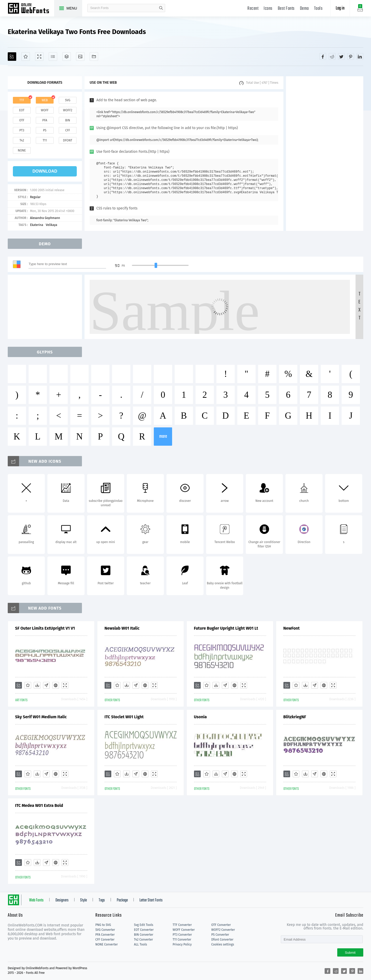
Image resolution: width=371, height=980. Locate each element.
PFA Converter (105, 935)
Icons (268, 9)
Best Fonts (286, 9)
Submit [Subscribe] (350, 953)
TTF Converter (182, 925)
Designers (62, 900)
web (45, 100)
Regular (35, 197)
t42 (22, 140)
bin (68, 120)
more (163, 437)
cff (68, 130)
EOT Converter (144, 930)
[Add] (12, 57)
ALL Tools (141, 944)
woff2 (68, 110)
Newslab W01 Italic (122, 628)
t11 (45, 140)
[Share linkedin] (360, 56)
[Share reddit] (332, 56)
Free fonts (31, 9)
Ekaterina (36, 225)
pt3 (22, 130)
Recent (253, 9)
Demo (304, 9)
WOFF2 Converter (223, 930)
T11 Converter (182, 940)
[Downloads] (37, 685)
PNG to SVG (103, 925)
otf (22, 120)
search (161, 8)
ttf (22, 100)
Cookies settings (223, 944)
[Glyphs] (53, 57)
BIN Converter (144, 935)
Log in (340, 8)
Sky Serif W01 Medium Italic (41, 717)
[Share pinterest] (351, 56)
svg (68, 100)
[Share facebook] (323, 56)
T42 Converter (144, 940)
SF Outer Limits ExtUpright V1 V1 (45, 628)
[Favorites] (26, 57)
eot (22, 110)
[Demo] (39, 57)
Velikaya (52, 225)
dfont (68, 140)
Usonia (200, 717)
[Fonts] (94, 57)
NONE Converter (107, 944)
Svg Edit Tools (144, 925)
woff (45, 110)
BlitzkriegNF (295, 717)
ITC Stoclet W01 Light (124, 717)
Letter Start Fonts (151, 900)
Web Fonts (36, 900)
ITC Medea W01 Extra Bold (39, 805)
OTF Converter (221, 925)
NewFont (292, 628)
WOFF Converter (184, 930)
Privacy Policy (182, 944)
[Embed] (56, 685)
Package (122, 900)
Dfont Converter (222, 940)
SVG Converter (105, 930)
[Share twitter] (341, 56)
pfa (45, 120)
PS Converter (220, 935)
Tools (318, 9)
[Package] (67, 57)
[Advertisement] (325, 154)
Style (83, 900)
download (45, 171)
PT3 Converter (182, 935)
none (22, 150)
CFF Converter (105, 940)
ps (45, 130)
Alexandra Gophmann (45, 218)
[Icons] (80, 57)
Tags (102, 900)
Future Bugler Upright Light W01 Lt (226, 628)
